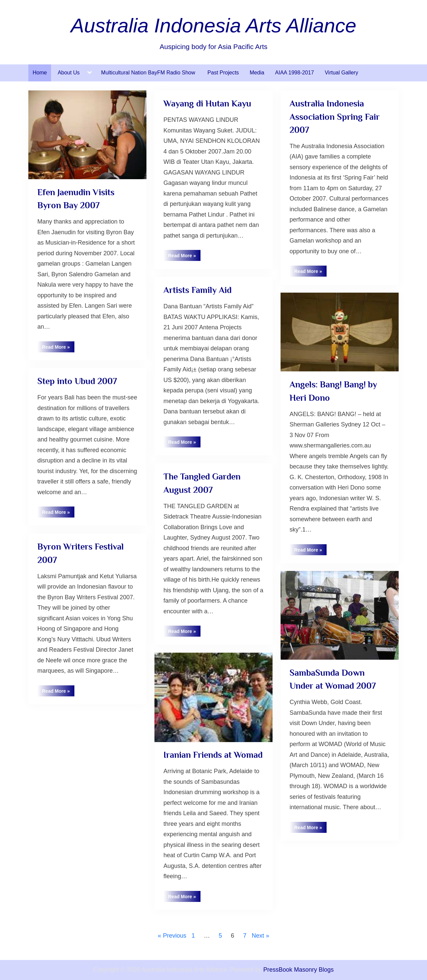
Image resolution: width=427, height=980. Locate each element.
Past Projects (223, 73)
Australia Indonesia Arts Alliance (213, 26)
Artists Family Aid (197, 290)
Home (40, 73)
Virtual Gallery (341, 73)
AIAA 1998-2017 (295, 73)
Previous (174, 936)
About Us (69, 73)
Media (257, 73)
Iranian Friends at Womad (213, 755)
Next (258, 936)
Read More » (58, 348)
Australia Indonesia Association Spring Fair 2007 (335, 117)
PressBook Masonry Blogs (298, 970)
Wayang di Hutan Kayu (207, 103)
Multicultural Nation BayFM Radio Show (149, 73)
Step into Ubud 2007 (77, 381)
